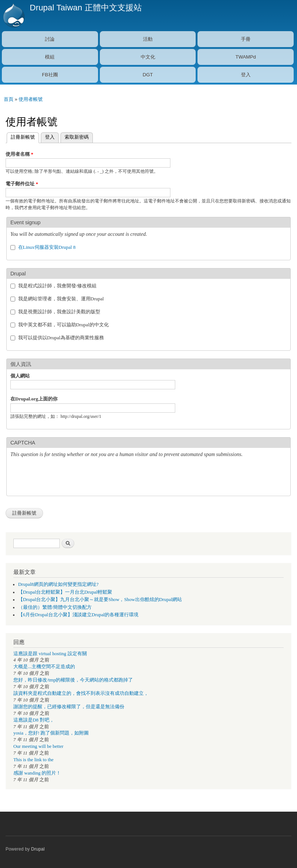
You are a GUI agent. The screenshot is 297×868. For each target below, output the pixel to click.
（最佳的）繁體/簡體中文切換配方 (55, 607)
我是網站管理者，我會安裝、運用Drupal (61, 299)
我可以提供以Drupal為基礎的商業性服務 (61, 338)
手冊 (246, 39)
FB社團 (50, 75)
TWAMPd (246, 57)
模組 (50, 57)
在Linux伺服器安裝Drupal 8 (47, 247)
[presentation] (67, 478)
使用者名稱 (19, 154)
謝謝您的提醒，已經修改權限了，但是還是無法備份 (69, 707)
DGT (148, 75)
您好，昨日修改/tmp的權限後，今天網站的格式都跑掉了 (73, 680)
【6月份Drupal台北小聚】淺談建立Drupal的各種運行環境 (78, 615)
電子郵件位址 (22, 184)
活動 (148, 39)
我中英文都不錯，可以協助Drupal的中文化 (63, 325)
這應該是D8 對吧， (34, 720)
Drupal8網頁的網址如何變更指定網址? (58, 584)
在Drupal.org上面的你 (34, 399)
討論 (50, 39)
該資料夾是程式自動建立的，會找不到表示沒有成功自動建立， (81, 693)
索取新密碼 (77, 137)
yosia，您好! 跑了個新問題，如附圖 (51, 733)
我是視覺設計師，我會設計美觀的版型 (59, 312)
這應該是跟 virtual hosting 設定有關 (50, 654)
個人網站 (20, 376)
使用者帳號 (31, 99)
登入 (246, 75)
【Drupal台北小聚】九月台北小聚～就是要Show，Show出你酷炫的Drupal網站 (100, 600)
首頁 (9, 99)
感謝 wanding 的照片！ (37, 773)
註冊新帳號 (21, 136)
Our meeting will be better (38, 746)
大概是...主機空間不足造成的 (44, 667)
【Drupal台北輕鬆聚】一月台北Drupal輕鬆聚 (65, 592)
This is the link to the (33, 760)
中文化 (148, 57)
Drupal (38, 849)
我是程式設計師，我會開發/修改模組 (58, 286)
